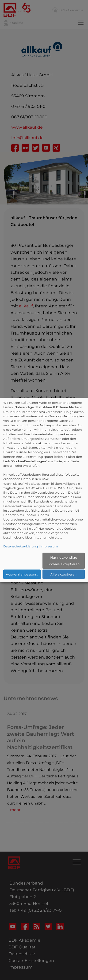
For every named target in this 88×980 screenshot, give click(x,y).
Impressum (49, 546)
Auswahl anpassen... (22, 574)
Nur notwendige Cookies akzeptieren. (63, 561)
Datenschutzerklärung (21, 546)
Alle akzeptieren (63, 574)
